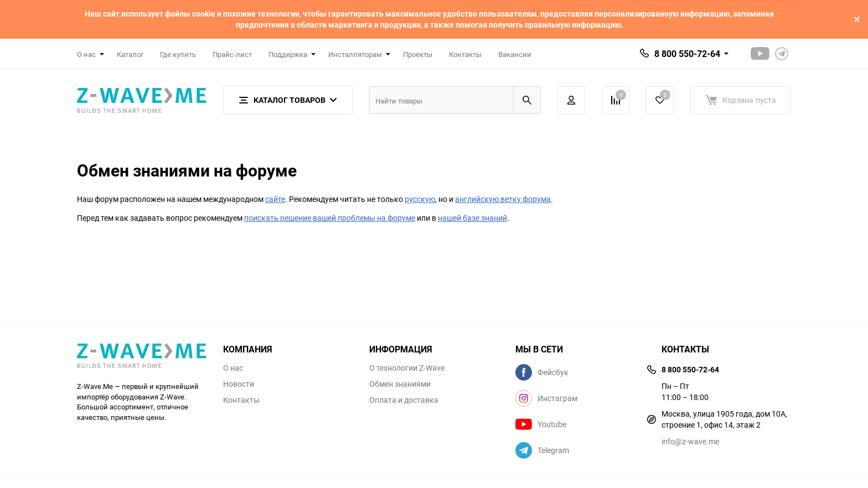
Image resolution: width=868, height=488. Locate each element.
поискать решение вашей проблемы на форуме (330, 218)
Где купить (178, 54)
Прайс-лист (232, 54)
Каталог (130, 54)
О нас (233, 368)
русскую (420, 199)
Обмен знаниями (400, 384)
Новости (239, 384)
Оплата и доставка (404, 400)
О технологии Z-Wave (407, 368)
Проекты (418, 54)
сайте (275, 199)
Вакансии (515, 54)
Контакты (465, 54)
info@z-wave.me (690, 441)
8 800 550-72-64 (687, 54)
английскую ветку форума (503, 199)
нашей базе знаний (472, 218)
